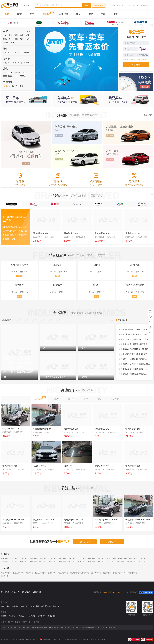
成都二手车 (43, 558)
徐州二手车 (111, 561)
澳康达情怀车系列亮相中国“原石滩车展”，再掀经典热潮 (136, 349)
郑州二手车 (14, 558)
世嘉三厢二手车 (18, 573)
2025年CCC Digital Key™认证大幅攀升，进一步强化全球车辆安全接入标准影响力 (136, 339)
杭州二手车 (91, 561)
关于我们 (5, 592)
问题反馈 (37, 592)
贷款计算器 (52, 616)
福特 (22, 39)
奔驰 (27, 35)
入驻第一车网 (34, 606)
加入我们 (26, 592)
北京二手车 (24, 558)
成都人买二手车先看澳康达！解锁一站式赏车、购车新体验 (136, 369)
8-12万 (27, 52)
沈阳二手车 (34, 558)
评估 (78, 14)
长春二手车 (63, 558)
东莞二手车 (63, 561)
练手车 (15, 86)
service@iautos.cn (111, 592)
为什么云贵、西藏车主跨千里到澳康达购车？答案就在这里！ (136, 344)
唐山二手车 (34, 561)
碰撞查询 (4, 616)
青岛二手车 (101, 558)
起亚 (12, 42)
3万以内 (6, 52)
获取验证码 (143, 55)
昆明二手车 (143, 558)
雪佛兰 (6, 42)
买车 (19, 14)
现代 (16, 39)
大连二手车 (53, 558)
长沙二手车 (14, 561)
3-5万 (14, 52)
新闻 (91, 14)
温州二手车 (143, 561)
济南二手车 (72, 558)
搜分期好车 (99, 5)
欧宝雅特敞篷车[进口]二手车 (80, 573)
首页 (7, 14)
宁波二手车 (82, 558)
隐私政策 (56, 606)
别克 (5, 39)
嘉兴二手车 (24, 561)
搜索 (87, 5)
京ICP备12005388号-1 (31, 639)
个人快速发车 (120, 5)
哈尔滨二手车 (112, 558)
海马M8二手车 (96, 573)
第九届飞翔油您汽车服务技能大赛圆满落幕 (136, 354)
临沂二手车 (43, 561)
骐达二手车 (29, 573)
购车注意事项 (5, 606)
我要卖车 (112, 542)
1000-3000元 (20, 72)
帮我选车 (136, 65)
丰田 (22, 35)
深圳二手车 (91, 558)
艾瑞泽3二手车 (6, 573)
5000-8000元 (21, 76)
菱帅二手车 (52, 573)
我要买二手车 (85, 542)
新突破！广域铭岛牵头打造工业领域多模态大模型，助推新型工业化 (136, 374)
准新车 (22, 86)
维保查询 (21, 616)
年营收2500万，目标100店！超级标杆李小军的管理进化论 (136, 329)
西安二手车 (82, 561)
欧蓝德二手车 (5, 576)
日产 (27, 39)
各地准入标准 (31, 616)
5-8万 (20, 52)
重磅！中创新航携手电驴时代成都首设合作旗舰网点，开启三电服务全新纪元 (136, 359)
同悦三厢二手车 (63, 573)
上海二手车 (5, 558)
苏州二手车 (72, 561)
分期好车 (7, 86)
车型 (103, 14)
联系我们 (16, 592)
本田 (11, 39)
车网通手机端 (46, 606)
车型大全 (24, 606)
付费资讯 (64, 14)
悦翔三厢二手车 (41, 573)
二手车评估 (42, 616)
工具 (116, 14)
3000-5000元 (8, 76)
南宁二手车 (133, 558)
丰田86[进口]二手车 (131, 573)
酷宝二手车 (107, 573)
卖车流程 (16, 606)
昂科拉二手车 (117, 573)
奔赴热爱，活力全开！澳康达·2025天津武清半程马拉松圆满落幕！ (136, 364)
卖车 (32, 14)
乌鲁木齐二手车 (132, 561)
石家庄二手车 (123, 558)
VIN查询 (12, 616)
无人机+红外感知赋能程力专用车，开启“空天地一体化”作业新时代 (136, 334)
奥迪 (11, 35)
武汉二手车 (120, 561)
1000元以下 (8, 72)
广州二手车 (5, 561)
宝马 (16, 35)
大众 (5, 35)
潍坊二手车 (53, 561)
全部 (29, 31)
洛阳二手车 (101, 561)
